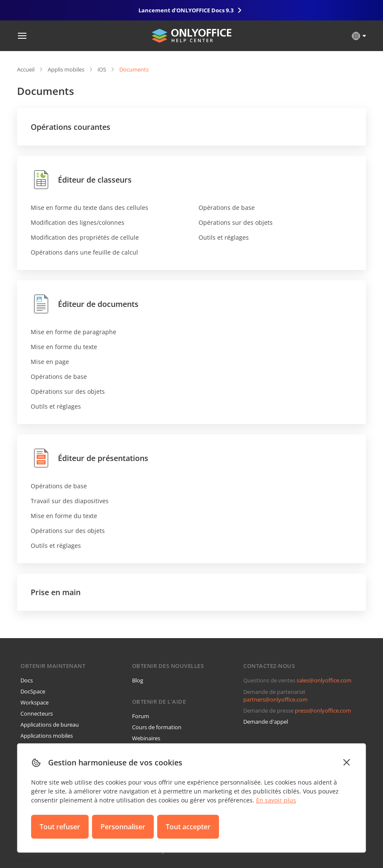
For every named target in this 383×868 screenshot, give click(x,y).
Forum (141, 716)
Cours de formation (157, 727)
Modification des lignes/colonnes (78, 222)
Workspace (35, 702)
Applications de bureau (50, 725)
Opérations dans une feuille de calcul (84, 252)
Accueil (26, 69)
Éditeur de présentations (89, 458)
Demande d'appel (266, 722)
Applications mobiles (47, 736)
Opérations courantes (71, 127)
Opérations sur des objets (236, 222)
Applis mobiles (66, 69)
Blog (138, 680)
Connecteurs (37, 713)
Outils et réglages (224, 237)
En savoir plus (276, 800)
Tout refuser (60, 827)
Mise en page (50, 362)
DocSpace (33, 691)
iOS (102, 69)
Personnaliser (123, 827)
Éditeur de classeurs (81, 180)
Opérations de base (227, 208)
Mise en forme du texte (64, 347)
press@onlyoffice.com (323, 710)
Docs (27, 680)
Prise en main (56, 592)
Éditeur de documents (85, 304)
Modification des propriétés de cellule (85, 237)
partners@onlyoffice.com (275, 699)
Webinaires (146, 738)
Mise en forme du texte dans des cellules (89, 208)
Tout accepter (188, 827)
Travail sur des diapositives (70, 501)
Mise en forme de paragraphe (73, 332)
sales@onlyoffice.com (324, 680)
